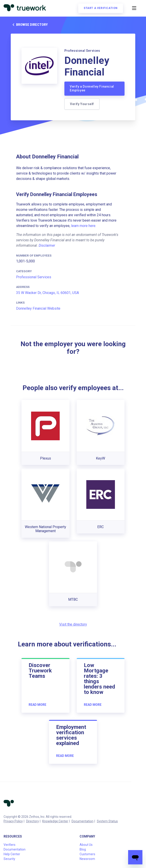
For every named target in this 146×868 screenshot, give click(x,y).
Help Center (12, 854)
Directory (33, 821)
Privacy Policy (13, 821)
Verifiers (10, 845)
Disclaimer (47, 245)
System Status (107, 821)
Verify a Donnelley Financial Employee (92, 89)
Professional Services (34, 277)
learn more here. (84, 226)
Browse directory (29, 25)
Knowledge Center (55, 821)
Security (9, 859)
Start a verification (101, 8)
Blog (83, 849)
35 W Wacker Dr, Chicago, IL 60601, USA (48, 293)
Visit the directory (73, 624)
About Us (86, 845)
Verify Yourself (82, 104)
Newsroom (87, 859)
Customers (87, 854)
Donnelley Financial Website (38, 308)
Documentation (83, 821)
